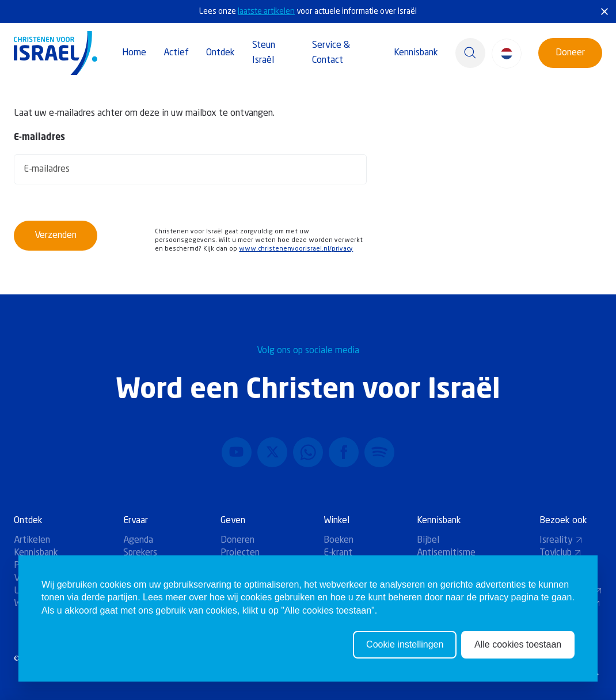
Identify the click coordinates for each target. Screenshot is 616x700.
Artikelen (32, 540)
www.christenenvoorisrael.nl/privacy (296, 249)
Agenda (138, 540)
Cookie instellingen (405, 654)
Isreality (561, 540)
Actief (176, 53)
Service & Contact (331, 53)
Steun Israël (264, 53)
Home (134, 53)
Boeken (339, 540)
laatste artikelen (266, 12)
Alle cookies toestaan (518, 654)
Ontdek (220, 53)
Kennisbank (416, 53)
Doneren (237, 540)
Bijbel (428, 540)
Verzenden (56, 236)
